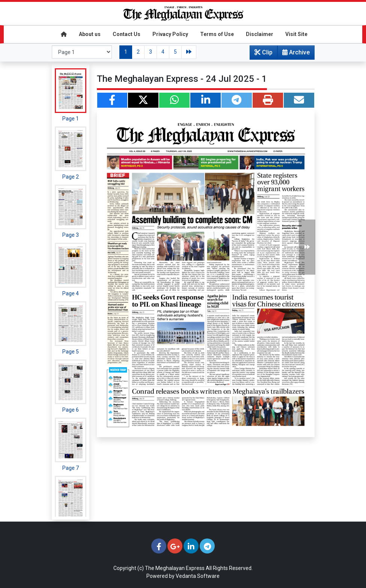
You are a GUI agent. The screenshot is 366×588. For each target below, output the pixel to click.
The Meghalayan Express (175, 568)
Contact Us (127, 34)
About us (90, 34)
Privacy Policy (170, 34)
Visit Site (296, 34)
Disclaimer (260, 34)
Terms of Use (217, 34)
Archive (294, 54)
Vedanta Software (198, 576)
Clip (264, 52)
